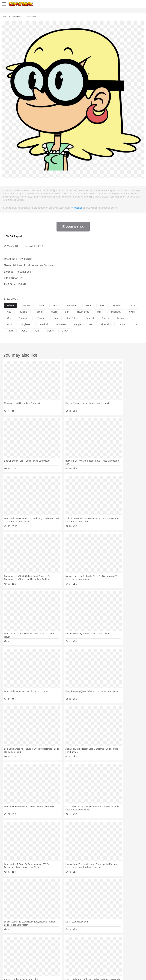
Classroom (42, 955)
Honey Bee (105, 946)
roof (10, 324)
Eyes (78, 950)
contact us (77, 208)
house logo (83, 312)
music (54, 312)
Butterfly (34, 946)
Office (132, 955)
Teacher (26, 955)
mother (44, 950)
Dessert (31, 960)
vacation (117, 305)
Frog (96, 946)
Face (132, 950)
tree (102, 305)
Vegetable (91, 960)
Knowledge (98, 955)
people (78, 324)
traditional (116, 312)
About (6, 974)
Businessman (55, 950)
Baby (22, 950)
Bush (134, 941)
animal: (7, 945)
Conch (48, 941)
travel (10, 331)
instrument (72, 305)
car (9, 318)
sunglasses (26, 324)
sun (67, 312)
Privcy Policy (25, 974)
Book (33, 955)
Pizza (116, 960)
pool (56, 318)
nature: (7, 941)
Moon (101, 941)
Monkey (128, 946)
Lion (121, 946)
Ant (15, 946)
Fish (90, 946)
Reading (52, 955)
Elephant (82, 946)
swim (132, 312)
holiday (39, 312)
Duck (67, 946)
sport (122, 324)
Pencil (61, 955)
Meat (62, 960)
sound (132, 305)
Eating (123, 960)
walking (85, 950)
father (117, 950)
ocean (65, 331)
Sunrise (109, 941)
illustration (106, 324)
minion (10, 305)
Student (17, 955)
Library (108, 955)
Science (117, 955)
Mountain (118, 941)
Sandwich (71, 960)
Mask (16, 950)
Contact (37, 974)
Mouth (125, 950)
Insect (114, 946)
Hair (100, 950)
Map (90, 955)
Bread (130, 960)
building (23, 312)
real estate (72, 318)
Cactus (40, 941)
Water (127, 941)
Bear (20, 946)
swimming (24, 318)
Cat (41, 946)
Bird (26, 946)
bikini (100, 312)
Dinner (108, 960)
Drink (39, 960)
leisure (121, 318)
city (135, 324)
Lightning (93, 941)
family (50, 331)
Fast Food (48, 960)
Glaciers (76, 941)
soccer (105, 318)
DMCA (47, 974)
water (89, 305)
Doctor (65, 950)
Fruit (56, 960)
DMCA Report (14, 236)
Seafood (81, 960)
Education (70, 955)
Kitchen (100, 960)
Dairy (24, 960)
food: (6, 960)
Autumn (23, 941)
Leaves (32, 941)
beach (56, 305)
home (41, 305)
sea (9, 312)
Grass (84, 941)
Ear (72, 950)
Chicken (48, 946)
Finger (138, 950)
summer (26, 305)
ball (91, 324)
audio (24, 331)
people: (7, 950)
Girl (105, 950)
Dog (61, 946)
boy (111, 950)
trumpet (42, 318)
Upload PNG (59, 974)
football (44, 324)
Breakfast (16, 960)
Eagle (74, 946)
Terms (14, 974)
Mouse (137, 946)
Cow (55, 946)
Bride (29, 950)
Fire (61, 941)
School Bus (81, 955)
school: (7, 955)
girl (37, 331)
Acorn (16, 941)
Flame (68, 941)
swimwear (61, 324)
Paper (125, 955)
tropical (90, 318)
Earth (55, 941)
